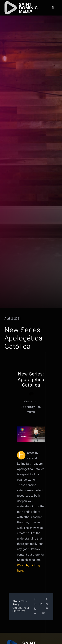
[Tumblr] (35, 609)
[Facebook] (35, 599)
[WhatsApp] (47, 604)
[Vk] (35, 614)
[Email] (44, 614)
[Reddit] (35, 604)
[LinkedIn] (41, 604)
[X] (47, 599)
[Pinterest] (47, 609)
